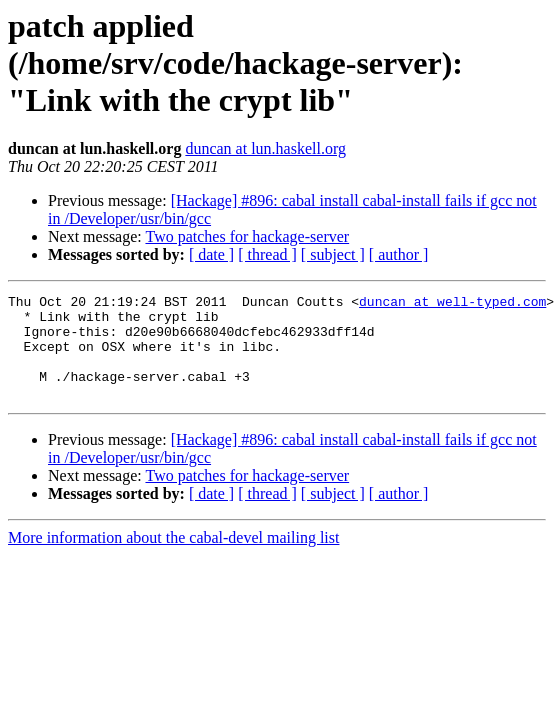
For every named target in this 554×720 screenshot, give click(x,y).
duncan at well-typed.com (452, 304)
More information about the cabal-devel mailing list (173, 558)
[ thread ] (267, 254)
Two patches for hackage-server (247, 236)
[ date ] (211, 254)
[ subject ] (333, 254)
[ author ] (399, 254)
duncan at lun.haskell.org (265, 148)
